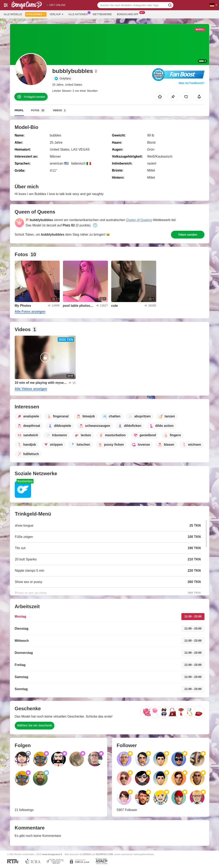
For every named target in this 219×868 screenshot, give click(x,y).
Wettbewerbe (102, 14)
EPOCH (87, 854)
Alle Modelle (13, 14)
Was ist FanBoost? (192, 83)
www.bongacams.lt (52, 854)
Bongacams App (129, 14)
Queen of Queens (139, 220)
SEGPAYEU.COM (104, 854)
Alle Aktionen (79, 14)
